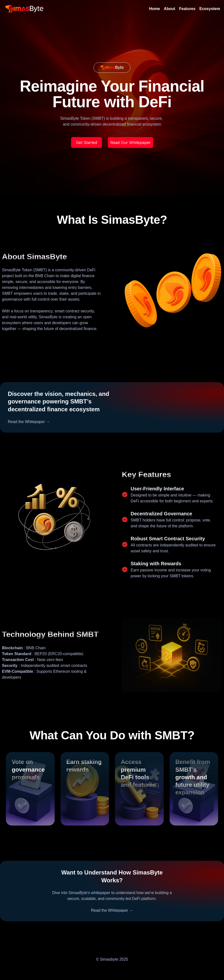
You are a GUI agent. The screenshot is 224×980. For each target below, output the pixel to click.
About (170, 9)
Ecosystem (210, 9)
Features (187, 9)
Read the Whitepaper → (29, 422)
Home (154, 9)
